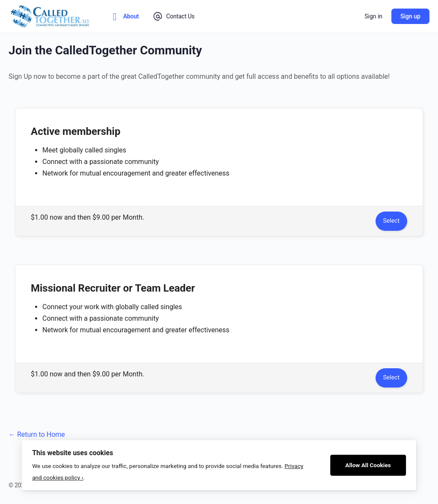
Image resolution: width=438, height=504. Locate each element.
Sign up (410, 16)
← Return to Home (37, 434)
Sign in (373, 16)
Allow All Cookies (368, 465)
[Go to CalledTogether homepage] (50, 15)
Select (391, 221)
